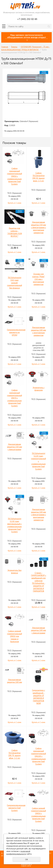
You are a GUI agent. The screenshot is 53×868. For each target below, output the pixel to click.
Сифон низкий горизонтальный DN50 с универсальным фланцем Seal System (38, 815)
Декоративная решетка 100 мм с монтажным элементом (38, 331)
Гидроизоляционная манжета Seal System (16, 808)
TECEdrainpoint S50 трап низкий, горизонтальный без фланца (15, 283)
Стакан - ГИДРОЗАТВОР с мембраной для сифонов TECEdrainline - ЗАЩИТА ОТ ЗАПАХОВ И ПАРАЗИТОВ (39, 582)
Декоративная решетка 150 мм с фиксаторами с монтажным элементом (38, 227)
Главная (5, 47)
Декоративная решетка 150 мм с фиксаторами (15, 447)
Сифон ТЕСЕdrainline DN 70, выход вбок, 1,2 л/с (15, 754)
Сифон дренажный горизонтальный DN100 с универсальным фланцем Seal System (38, 756)
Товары (14, 47)
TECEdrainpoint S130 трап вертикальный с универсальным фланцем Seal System (14, 525)
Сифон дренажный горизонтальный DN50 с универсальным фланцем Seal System (15, 176)
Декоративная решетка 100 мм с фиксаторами (38, 630)
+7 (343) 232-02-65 (27, 19)
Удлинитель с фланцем (39, 389)
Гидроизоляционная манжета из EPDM (16, 332)
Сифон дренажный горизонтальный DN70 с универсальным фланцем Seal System (15, 398)
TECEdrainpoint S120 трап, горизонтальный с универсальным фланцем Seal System (38, 461)
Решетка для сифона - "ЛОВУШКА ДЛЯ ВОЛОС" (15, 232)
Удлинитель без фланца (15, 571)
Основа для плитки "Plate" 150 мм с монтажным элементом (38, 279)
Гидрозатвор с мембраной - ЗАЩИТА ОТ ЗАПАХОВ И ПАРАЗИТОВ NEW (38, 697)
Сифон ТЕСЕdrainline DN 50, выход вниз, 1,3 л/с (38, 177)
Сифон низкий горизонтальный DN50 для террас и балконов (15, 636)
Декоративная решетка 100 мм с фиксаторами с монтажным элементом (38, 515)
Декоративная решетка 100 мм (15, 681)
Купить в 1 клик (15, 203)
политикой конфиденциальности (18, 852)
